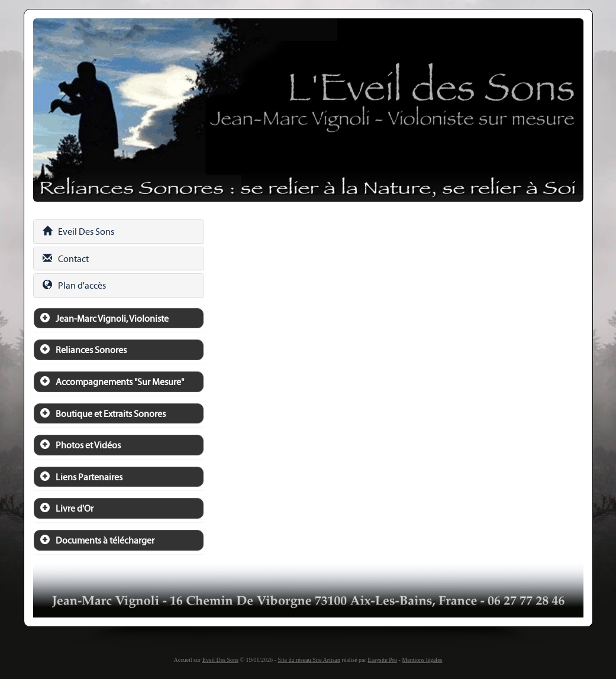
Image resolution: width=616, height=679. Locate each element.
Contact (66, 259)
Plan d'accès (74, 285)
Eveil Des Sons (78, 232)
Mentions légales (422, 660)
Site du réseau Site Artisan (309, 660)
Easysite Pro (382, 660)
